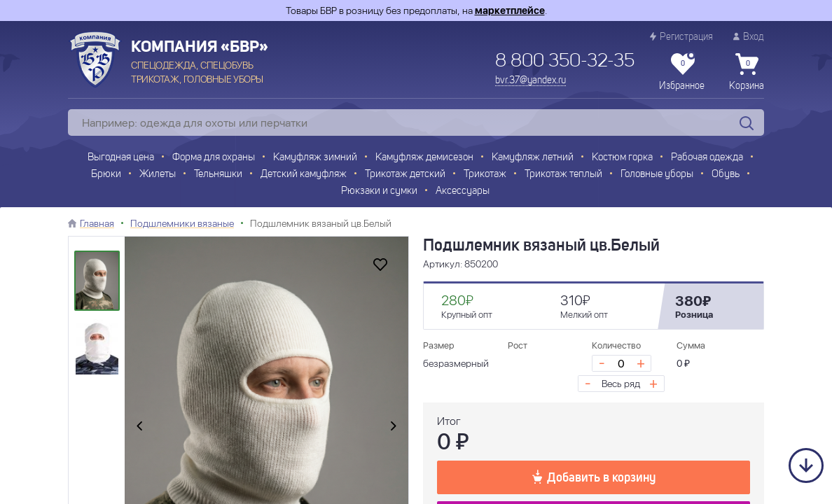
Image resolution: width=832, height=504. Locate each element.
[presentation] (139, 426)
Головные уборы (657, 175)
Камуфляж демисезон (424, 158)
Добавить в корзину (594, 477)
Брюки (106, 175)
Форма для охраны (214, 158)
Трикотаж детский (405, 175)
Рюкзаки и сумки (379, 191)
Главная (97, 223)
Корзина (747, 72)
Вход (749, 37)
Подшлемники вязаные (182, 223)
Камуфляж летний (533, 158)
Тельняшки (218, 175)
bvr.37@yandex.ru (531, 80)
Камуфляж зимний (315, 158)
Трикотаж (485, 175)
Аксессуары (463, 191)
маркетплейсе (510, 10)
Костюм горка (622, 158)
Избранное (682, 72)
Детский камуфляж (304, 175)
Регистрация (681, 37)
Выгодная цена (121, 158)
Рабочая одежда (707, 158)
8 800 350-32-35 (565, 62)
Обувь (726, 175)
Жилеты (158, 175)
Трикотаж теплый (563, 175)
